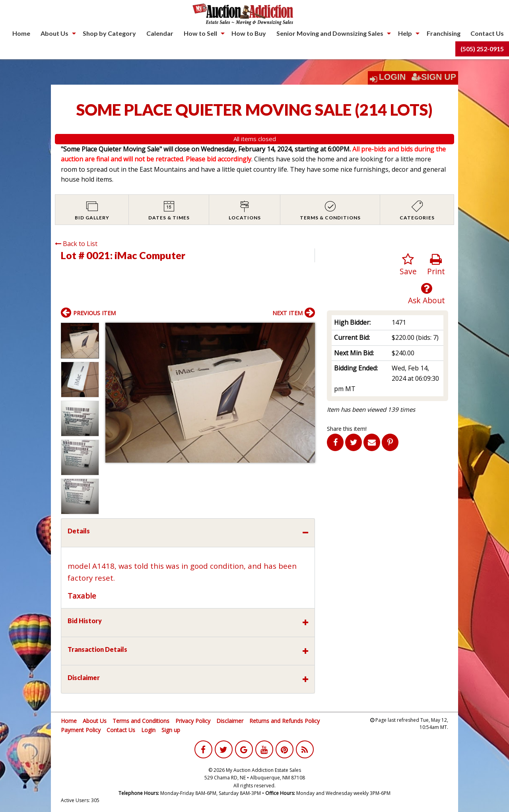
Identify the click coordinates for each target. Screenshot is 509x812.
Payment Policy (81, 730)
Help (405, 33)
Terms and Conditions (141, 721)
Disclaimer (230, 721)
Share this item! (347, 429)
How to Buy (249, 33)
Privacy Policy (193, 721)
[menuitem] (21, 33)
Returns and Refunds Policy (285, 721)
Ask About (426, 294)
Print (436, 265)
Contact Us (487, 33)
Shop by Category (109, 33)
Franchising (444, 33)
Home (21, 33)
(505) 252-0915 (482, 49)
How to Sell (200, 33)
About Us (54, 33)
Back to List (76, 244)
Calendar (160, 33)
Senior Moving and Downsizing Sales (330, 33)
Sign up (171, 730)
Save (408, 265)
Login (392, 77)
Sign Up (434, 77)
